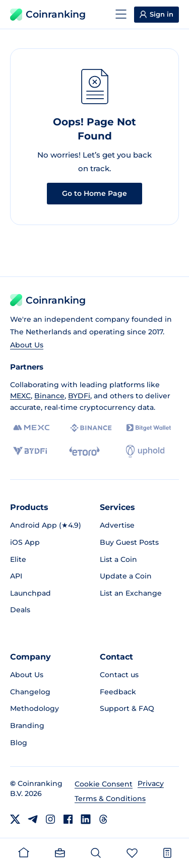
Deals (20, 610)
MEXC (20, 396)
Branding (27, 726)
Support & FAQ (127, 708)
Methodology (35, 708)
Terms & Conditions (110, 799)
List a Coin (118, 559)
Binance (49, 396)
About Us (27, 345)
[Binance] (91, 428)
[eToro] (84, 451)
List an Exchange (131, 593)
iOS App (25, 542)
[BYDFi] (30, 451)
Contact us (119, 675)
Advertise (117, 525)
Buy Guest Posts (129, 542)
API (16, 576)
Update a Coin (126, 576)
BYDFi (79, 396)
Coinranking (48, 15)
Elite (18, 559)
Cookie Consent (104, 784)
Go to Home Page (94, 193)
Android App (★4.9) (46, 525)
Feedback (118, 692)
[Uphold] (145, 451)
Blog (19, 743)
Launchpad (30, 593)
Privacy (151, 783)
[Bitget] (149, 428)
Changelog (30, 692)
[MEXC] (31, 428)
